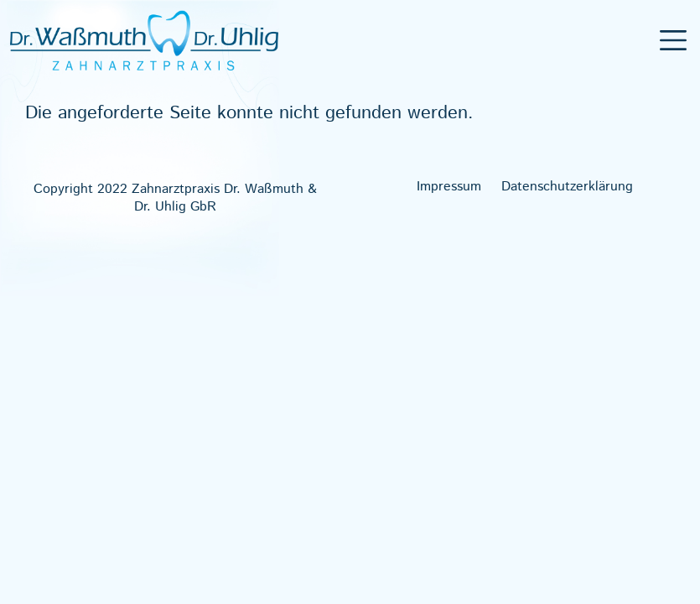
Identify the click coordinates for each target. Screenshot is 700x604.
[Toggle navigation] (674, 41)
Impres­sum (449, 187)
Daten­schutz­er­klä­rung (567, 187)
